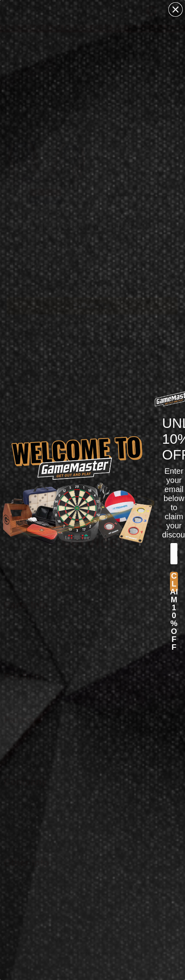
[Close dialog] (176, 9)
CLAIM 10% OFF (174, 582)
